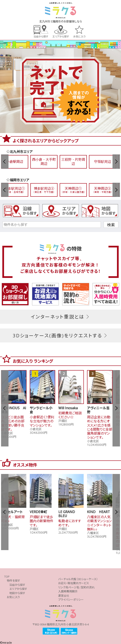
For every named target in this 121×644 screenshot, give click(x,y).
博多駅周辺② (44, 190)
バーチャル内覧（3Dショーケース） (78, 579)
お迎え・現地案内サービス (74, 583)
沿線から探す (41, 36)
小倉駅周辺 (15, 162)
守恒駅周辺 (103, 162)
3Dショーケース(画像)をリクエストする (60, 335)
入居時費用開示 (68, 591)
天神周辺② (103, 190)
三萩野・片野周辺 (73, 162)
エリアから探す (61, 36)
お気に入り (79, 36)
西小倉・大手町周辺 (44, 162)
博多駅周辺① (15, 190)
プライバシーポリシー (71, 600)
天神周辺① (73, 190)
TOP (7, 577)
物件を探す (13, 581)
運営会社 (64, 596)
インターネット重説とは (61, 317)
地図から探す (17, 593)
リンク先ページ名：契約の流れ (76, 587)
